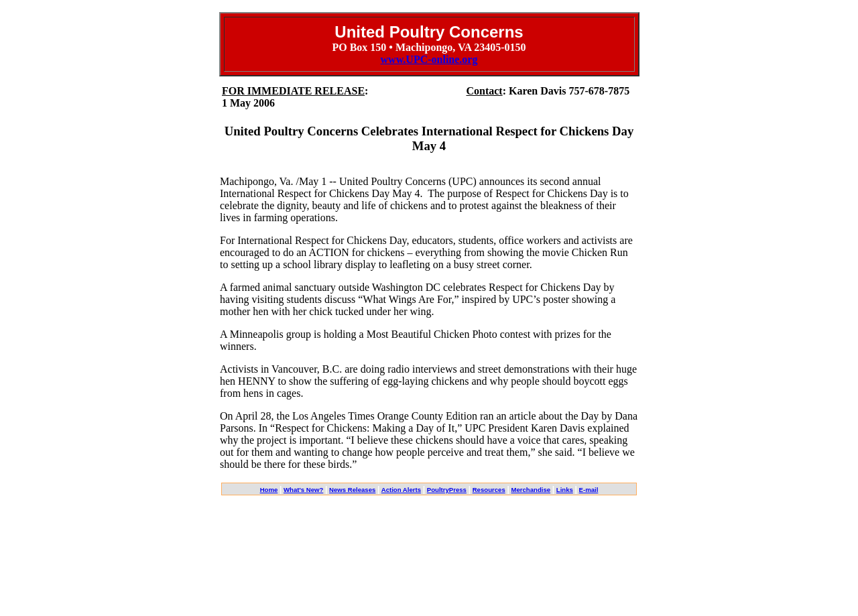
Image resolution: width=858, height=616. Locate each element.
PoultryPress (447, 490)
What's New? (303, 490)
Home (269, 490)
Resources (489, 490)
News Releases (352, 490)
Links (565, 490)
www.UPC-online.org (429, 59)
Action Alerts (401, 490)
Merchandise (531, 490)
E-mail (589, 490)
